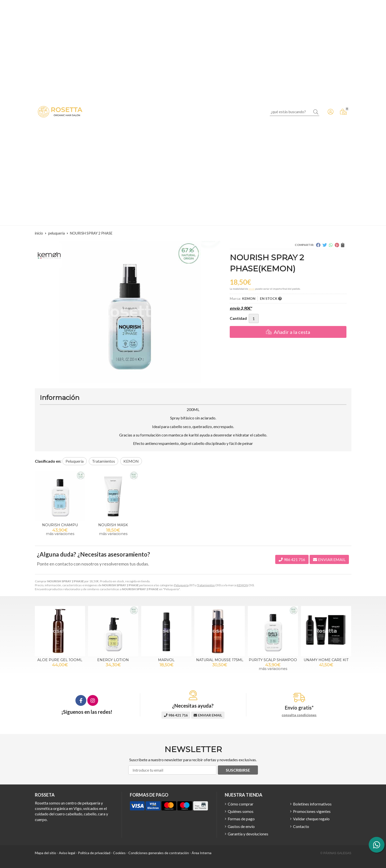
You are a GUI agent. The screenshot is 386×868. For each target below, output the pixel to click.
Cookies (119, 853)
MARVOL (166, 660)
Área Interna (202, 853)
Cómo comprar (241, 804)
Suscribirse (238, 770)
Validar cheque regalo (311, 819)
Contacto (301, 826)
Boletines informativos (312, 804)
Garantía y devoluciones (248, 834)
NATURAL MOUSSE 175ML (220, 660)
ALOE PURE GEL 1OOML (60, 660)
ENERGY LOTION (113, 660)
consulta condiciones (299, 715)
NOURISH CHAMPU (60, 525)
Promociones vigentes (312, 811)
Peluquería (181, 585)
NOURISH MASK (113, 525)
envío (252, 289)
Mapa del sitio (45, 853)
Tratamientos (206, 585)
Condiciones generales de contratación (159, 853)
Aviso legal (67, 853)
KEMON (242, 585)
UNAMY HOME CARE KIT (326, 660)
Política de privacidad (94, 853)
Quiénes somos (241, 811)
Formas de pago (241, 819)
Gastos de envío (241, 826)
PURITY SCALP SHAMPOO (273, 660)
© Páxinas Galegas (336, 853)
